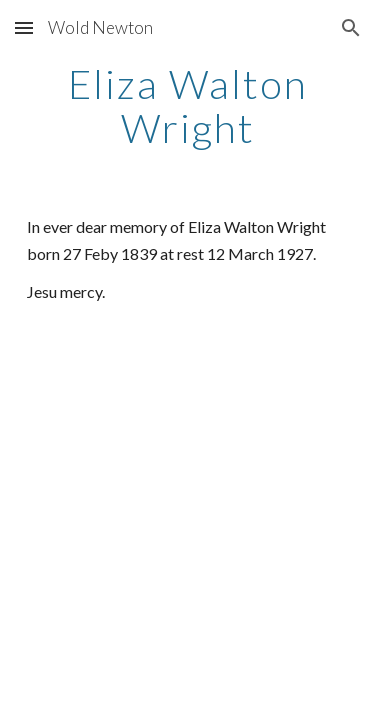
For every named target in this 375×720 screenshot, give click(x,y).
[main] (188, 106)
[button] (24, 27)
